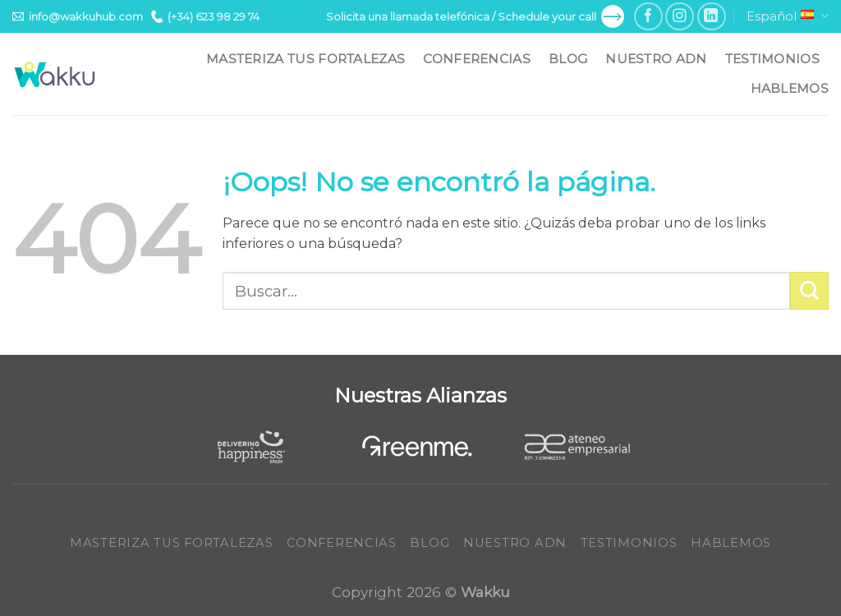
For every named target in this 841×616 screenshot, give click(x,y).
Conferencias (477, 59)
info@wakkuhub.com (78, 16)
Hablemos (790, 88)
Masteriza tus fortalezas (306, 59)
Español (788, 16)
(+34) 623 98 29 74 (205, 16)
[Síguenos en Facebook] (648, 17)
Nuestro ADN (656, 59)
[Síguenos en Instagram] (680, 17)
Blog (568, 59)
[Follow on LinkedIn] (712, 17)
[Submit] (809, 291)
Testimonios (772, 59)
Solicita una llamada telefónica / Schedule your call (475, 16)
